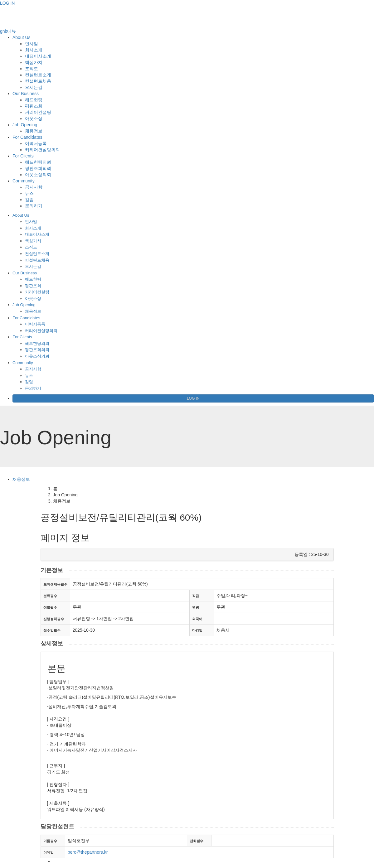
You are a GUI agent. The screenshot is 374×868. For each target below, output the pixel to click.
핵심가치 (34, 62)
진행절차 (54, 619)
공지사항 (34, 187)
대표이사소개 (38, 56)
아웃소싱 (34, 118)
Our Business (26, 94)
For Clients (23, 156)
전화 (197, 841)
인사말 (32, 44)
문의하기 (34, 206)
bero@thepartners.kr (88, 852)
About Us (22, 37)
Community (24, 181)
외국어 (197, 619)
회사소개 (34, 50)
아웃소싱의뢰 (38, 175)
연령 (196, 607)
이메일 (49, 852)
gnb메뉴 (8, 31)
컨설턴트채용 (38, 81)
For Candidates (27, 137)
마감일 (197, 630)
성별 (50, 607)
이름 (50, 841)
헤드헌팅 (34, 100)
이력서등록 (36, 143)
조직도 (32, 69)
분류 (50, 596)
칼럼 (29, 200)
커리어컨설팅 (38, 112)
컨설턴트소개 (38, 75)
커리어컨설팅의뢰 (42, 150)
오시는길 (34, 87)
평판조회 (34, 106)
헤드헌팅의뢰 (38, 162)
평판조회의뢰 (38, 168)
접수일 (52, 630)
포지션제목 (55, 584)
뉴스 (29, 193)
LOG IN (7, 3)
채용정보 (34, 131)
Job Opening (25, 125)
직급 (196, 596)
